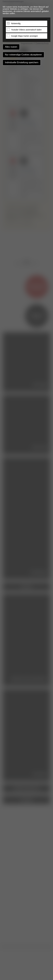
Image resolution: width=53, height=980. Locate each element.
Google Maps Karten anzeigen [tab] (25, 36)
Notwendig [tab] (16, 23)
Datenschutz (42, 43)
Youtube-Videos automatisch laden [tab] (26, 30)
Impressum (27, 43)
